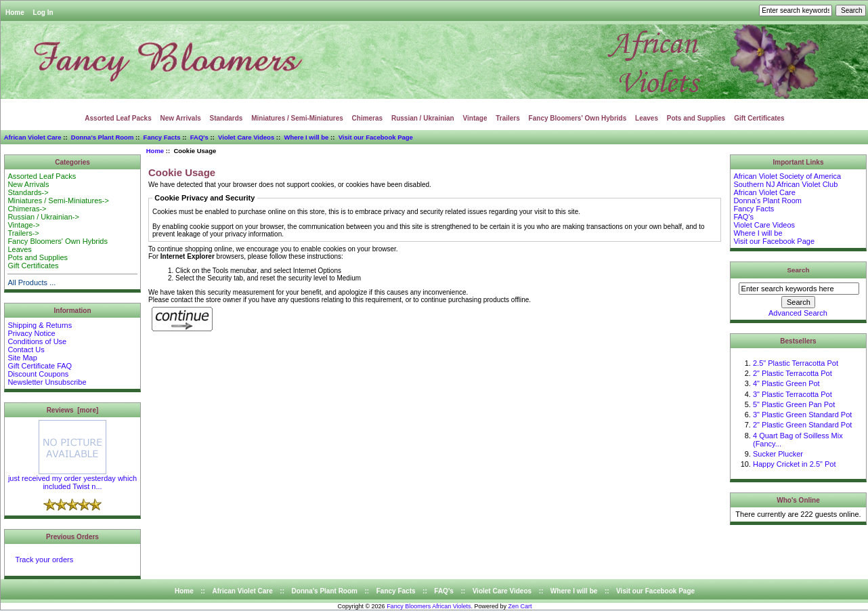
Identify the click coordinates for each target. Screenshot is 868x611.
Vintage (475, 118)
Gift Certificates (759, 118)
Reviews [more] (73, 410)
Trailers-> (23, 233)
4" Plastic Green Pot (786, 383)
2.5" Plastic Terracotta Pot (796, 363)
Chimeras (368, 118)
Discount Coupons (38, 374)
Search (799, 270)
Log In (43, 13)
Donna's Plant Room (103, 137)
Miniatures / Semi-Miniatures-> (58, 201)
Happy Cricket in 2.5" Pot (795, 464)
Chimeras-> (27, 209)
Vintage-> (23, 225)
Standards (226, 118)
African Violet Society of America (787, 176)
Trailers (508, 118)
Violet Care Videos (246, 137)
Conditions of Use (37, 341)
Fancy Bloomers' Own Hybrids (578, 118)
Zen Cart (520, 606)
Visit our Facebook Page (376, 137)
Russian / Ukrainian (423, 118)
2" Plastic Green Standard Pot (802, 425)
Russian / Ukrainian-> (43, 217)
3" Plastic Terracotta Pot (793, 394)
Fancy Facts (162, 137)
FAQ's (199, 137)
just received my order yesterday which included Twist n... (72, 479)
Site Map (22, 358)
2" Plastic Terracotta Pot (793, 373)
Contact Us (26, 350)
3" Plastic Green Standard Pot (802, 415)
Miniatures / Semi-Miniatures (297, 118)
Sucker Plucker (778, 454)
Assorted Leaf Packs (118, 118)
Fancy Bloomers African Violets (429, 606)
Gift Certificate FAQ (40, 366)
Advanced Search (798, 313)
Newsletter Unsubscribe (47, 382)
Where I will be (306, 137)
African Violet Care (33, 137)
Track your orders (44, 560)
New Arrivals (181, 118)
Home (15, 13)
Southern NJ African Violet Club (785, 184)
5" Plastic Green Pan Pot (794, 404)
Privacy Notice (31, 333)
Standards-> (28, 192)
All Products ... (31, 282)
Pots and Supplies (696, 118)
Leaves (647, 118)
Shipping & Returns (40, 325)
